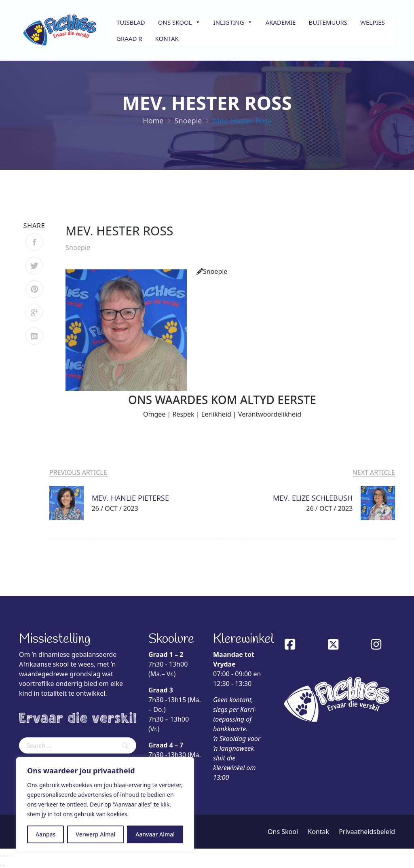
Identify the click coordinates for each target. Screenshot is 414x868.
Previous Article (78, 472)
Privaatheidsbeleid (367, 832)
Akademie (281, 22)
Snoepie (78, 248)
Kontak (167, 38)
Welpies (373, 22)
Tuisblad (131, 22)
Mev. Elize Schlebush (313, 498)
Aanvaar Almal (155, 834)
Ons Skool (179, 22)
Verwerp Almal (95, 834)
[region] (105, 804)
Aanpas (45, 834)
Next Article (374, 472)
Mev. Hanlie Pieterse (130, 498)
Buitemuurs (328, 22)
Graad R (129, 38)
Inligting (233, 22)
